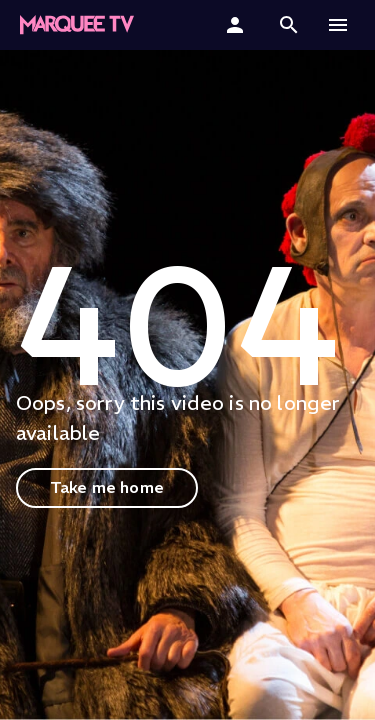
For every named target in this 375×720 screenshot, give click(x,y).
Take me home (107, 487)
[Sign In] (237, 25)
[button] (289, 25)
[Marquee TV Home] (77, 25)
